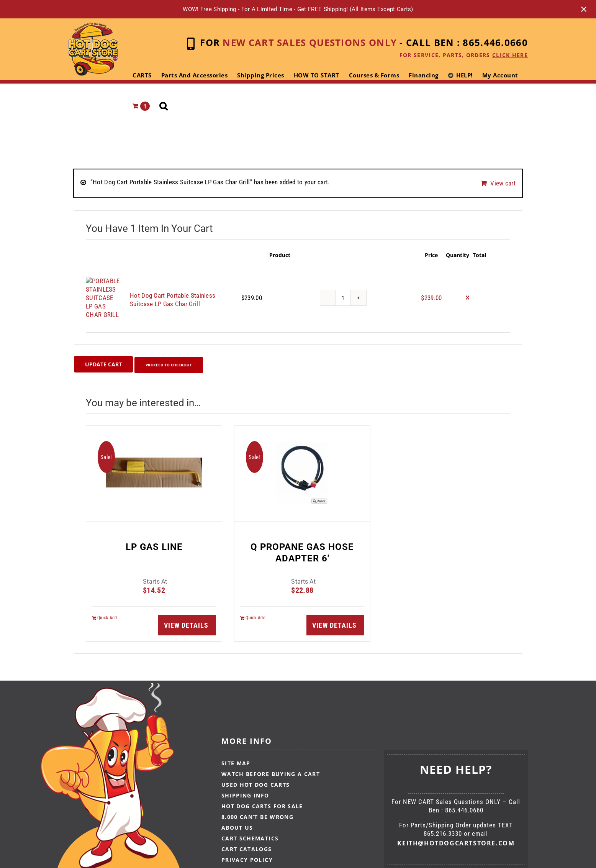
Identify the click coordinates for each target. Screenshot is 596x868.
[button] (164, 106)
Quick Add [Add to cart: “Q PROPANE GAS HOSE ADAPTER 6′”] (255, 607)
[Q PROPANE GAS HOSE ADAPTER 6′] (302, 463)
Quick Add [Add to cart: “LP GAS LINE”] (107, 607)
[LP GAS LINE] (154, 463)
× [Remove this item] (467, 292)
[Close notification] (584, 9)
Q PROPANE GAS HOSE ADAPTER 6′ (302, 542)
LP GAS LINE (154, 536)
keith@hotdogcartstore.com (456, 833)
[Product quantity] (343, 292)
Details (194, 614)
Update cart (103, 354)
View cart (503, 182)
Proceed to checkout (178, 354)
